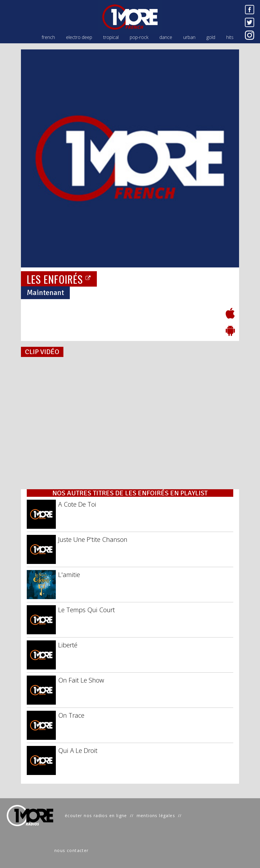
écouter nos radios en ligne (96, 816)
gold (211, 37)
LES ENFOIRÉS (59, 279)
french (48, 37)
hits (230, 37)
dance (166, 37)
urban (189, 37)
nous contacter (72, 850)
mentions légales (156, 816)
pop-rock (139, 37)
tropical (111, 37)
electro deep (79, 37)
